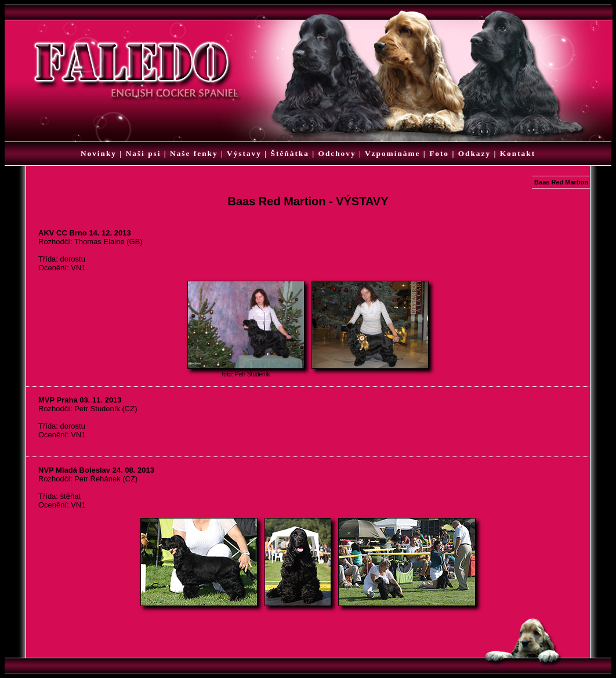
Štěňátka (290, 153)
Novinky (99, 153)
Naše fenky (194, 153)
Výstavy (244, 153)
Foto (439, 153)
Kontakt (518, 153)
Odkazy (474, 153)
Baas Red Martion (561, 182)
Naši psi (144, 153)
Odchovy (337, 153)
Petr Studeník (253, 374)
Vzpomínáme (393, 153)
